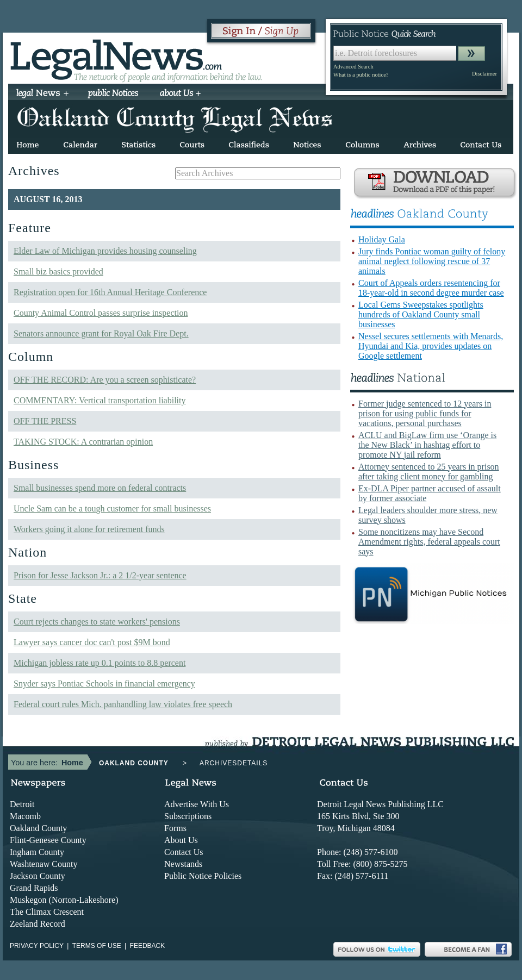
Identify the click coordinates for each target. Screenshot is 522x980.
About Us (181, 840)
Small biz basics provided (58, 271)
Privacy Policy (37, 946)
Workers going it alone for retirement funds (89, 529)
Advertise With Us (197, 804)
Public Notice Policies (203, 876)
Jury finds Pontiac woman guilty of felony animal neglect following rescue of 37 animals (432, 261)
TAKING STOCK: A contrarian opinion (83, 442)
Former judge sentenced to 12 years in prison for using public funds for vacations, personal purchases (425, 413)
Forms (175, 828)
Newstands (183, 864)
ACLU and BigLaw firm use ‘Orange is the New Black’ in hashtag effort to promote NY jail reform (427, 445)
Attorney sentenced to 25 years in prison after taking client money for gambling (429, 472)
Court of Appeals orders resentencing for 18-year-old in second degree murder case (431, 288)
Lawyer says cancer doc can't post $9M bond (92, 642)
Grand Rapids (34, 888)
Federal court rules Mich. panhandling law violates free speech (123, 704)
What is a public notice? (361, 75)
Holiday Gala (382, 239)
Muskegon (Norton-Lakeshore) (64, 900)
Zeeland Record (38, 924)
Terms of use (97, 946)
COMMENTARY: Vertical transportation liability (100, 400)
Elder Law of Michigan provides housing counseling (105, 251)
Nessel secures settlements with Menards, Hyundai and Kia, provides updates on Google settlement (431, 346)
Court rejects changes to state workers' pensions (97, 622)
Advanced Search (353, 67)
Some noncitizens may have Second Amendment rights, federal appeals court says (429, 542)
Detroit (22, 804)
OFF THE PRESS (45, 421)
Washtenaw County (43, 864)
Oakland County (38, 828)
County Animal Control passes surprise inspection (101, 313)
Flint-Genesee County (48, 840)
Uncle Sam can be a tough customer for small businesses (112, 508)
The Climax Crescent (47, 912)
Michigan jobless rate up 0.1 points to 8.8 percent (100, 663)
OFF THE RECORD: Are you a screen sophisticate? (105, 380)
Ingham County (37, 852)
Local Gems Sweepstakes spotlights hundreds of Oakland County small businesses (421, 314)
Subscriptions (188, 816)
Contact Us (184, 852)
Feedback (148, 946)
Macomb (25, 816)
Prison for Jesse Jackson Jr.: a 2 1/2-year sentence (100, 575)
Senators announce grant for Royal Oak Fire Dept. (101, 333)
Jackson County (38, 876)
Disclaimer (484, 74)
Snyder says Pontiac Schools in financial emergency (104, 683)
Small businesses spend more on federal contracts (100, 488)
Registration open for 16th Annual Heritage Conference (110, 292)
